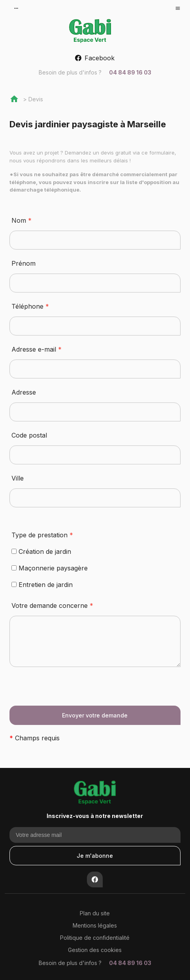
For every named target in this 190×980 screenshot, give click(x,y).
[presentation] (70, 690)
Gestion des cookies (95, 950)
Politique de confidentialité (95, 938)
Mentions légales (95, 925)
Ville (18, 478)
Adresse (24, 392)
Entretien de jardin (42, 585)
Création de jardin (41, 551)
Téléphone (30, 306)
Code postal (29, 435)
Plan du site (95, 913)
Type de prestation (42, 535)
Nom (22, 220)
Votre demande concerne (52, 606)
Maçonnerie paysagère (50, 568)
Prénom (24, 263)
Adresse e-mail (37, 349)
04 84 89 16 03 (95, 72)
